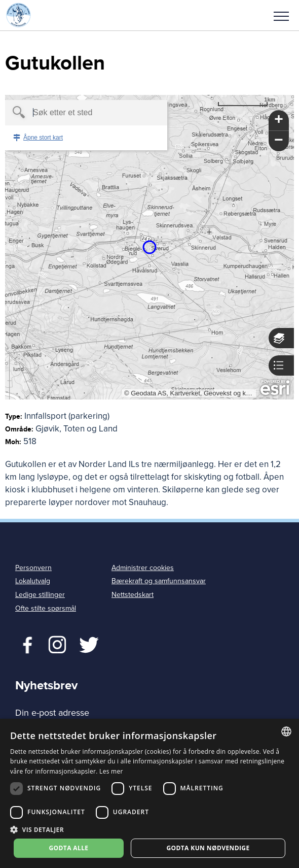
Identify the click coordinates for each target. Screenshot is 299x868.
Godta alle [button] (68, 848)
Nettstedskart (133, 595)
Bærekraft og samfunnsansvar (159, 581)
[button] (281, 15)
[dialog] (149, 793)
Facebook (25, 644)
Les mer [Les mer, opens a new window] (111, 771)
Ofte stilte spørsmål (46, 608)
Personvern (33, 568)
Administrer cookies (143, 568)
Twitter (57, 644)
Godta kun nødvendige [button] (208, 848)
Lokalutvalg (33, 581)
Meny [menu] (281, 16)
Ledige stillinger (40, 595)
